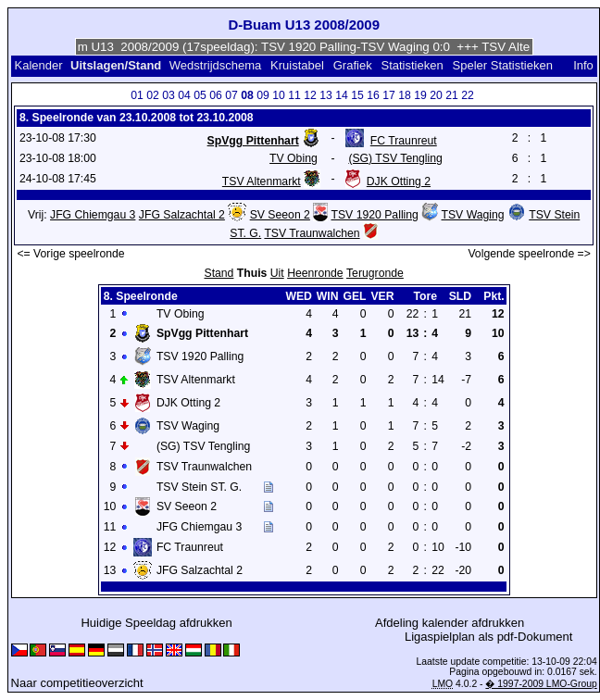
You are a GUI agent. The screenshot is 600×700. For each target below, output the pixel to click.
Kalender (38, 65)
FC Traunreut (404, 141)
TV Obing (294, 158)
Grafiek (353, 65)
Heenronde (315, 273)
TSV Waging (473, 215)
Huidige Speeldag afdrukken (156, 623)
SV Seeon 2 (280, 215)
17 (389, 95)
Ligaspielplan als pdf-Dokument (488, 637)
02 (153, 95)
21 (452, 95)
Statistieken (412, 65)
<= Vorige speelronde (70, 254)
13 (326, 95)
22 (468, 95)
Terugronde (375, 273)
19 (420, 95)
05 (200, 95)
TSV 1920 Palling (374, 215)
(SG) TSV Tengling (395, 158)
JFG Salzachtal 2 (182, 215)
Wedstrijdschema (215, 65)
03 (169, 95)
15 (357, 95)
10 (279, 95)
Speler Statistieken (503, 65)
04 (184, 95)
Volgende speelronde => (529, 254)
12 (310, 95)
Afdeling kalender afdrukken (450, 623)
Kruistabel (297, 65)
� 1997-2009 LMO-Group (541, 684)
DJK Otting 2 (399, 181)
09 (263, 95)
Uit (277, 273)
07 (231, 95)
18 (405, 95)
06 (216, 95)
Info (583, 65)
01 (137, 95)
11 (294, 95)
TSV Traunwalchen (312, 233)
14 (342, 95)
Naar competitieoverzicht (77, 683)
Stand (219, 273)
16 (373, 95)
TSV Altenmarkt (262, 181)
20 (436, 95)
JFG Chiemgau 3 (93, 215)
